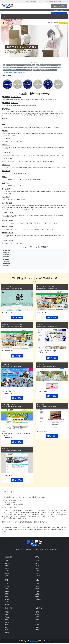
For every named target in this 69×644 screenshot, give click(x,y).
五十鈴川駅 (11, 173)
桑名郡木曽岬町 (7, 68)
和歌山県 (38, 600)
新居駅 (10, 155)
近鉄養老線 (6, 139)
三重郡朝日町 (29, 68)
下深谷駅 (12, 141)
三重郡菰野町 (22, 68)
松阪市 (17, 65)
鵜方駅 (63, 192)
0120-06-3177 (8, 75)
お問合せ (36, 550)
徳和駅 (36, 111)
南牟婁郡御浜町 (45, 70)
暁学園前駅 (20, 215)
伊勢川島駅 (23, 161)
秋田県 (7, 572)
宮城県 (7, 569)
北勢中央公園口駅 (35, 215)
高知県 (7, 633)
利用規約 (29, 550)
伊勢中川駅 (11, 149)
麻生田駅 (51, 223)
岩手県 (7, 567)
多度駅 (22, 141)
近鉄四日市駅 (6, 161)
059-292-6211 (8, 438)
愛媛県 (7, 631)
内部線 (5, 177)
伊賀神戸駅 (24, 147)
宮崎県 (37, 626)
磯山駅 (44, 207)
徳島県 (7, 626)
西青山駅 (40, 147)
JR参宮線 (5, 125)
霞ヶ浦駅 (37, 205)
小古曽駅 (34, 179)
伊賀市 (59, 65)
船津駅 (39, 113)
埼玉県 (37, 569)
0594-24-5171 (8, 313)
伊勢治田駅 (61, 215)
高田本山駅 (63, 207)
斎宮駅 (38, 167)
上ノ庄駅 (8, 133)
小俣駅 (49, 167)
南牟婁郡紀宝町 (53, 70)
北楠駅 (8, 207)
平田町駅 (23, 199)
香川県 (7, 628)
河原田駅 (36, 99)
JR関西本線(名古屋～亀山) (11, 97)
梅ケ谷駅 (23, 113)
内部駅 (39, 179)
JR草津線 (5, 119)
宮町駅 (53, 167)
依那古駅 (46, 155)
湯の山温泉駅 (51, 161)
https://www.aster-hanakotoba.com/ (15, 73)
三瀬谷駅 (60, 111)
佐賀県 (37, 615)
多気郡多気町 (43, 68)
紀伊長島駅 (29, 113)
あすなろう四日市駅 (7, 179)
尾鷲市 (33, 65)
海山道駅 (63, 205)
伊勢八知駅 (5, 135)
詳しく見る (17, 318)
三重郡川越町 (36, 68)
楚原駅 (46, 223)
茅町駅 (29, 155)
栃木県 (37, 564)
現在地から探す (20, 550)
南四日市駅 (31, 99)
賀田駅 (4, 115)
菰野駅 (35, 161)
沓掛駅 (39, 192)
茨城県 (37, 561)
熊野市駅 (26, 115)
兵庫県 (37, 595)
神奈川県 (38, 577)
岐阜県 (7, 600)
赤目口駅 (5, 147)
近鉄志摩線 (6, 189)
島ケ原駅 (34, 105)
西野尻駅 (9, 217)
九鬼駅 (56, 113)
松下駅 (44, 127)
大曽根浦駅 (52, 113)
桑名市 (21, 65)
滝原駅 (4, 113)
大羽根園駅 (45, 161)
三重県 (62, 10)
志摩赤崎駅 (14, 192)
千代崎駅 (31, 207)
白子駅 (36, 207)
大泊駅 (22, 115)
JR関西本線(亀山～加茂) (11, 103)
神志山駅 (35, 115)
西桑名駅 (5, 223)
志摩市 (55, 65)
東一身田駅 (48, 229)
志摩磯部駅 (48, 192)
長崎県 (37, 618)
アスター (5, 16)
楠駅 (11, 207)
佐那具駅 (23, 105)
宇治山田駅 (63, 167)
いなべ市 (50, 65)
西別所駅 (13, 223)
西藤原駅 (14, 217)
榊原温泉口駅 (51, 147)
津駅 (16, 111)
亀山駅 (54, 99)
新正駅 (59, 205)
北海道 (7, 561)
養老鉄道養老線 (8, 241)
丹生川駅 (55, 215)
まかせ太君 (6, 365)
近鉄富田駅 (32, 205)
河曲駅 (41, 99)
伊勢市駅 (27, 127)
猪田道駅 (37, 155)
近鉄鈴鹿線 (6, 197)
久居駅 (22, 209)
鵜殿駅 (56, 115)
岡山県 (7, 618)
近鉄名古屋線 (7, 203)
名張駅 (9, 147)
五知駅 (35, 192)
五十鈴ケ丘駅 (33, 127)
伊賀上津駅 (35, 147)
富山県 (7, 587)
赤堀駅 (14, 179)
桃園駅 (26, 209)
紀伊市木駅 (41, 115)
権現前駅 (13, 133)
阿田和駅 (46, 115)
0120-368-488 (8, 394)
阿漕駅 (20, 111)
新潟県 (7, 585)
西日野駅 (22, 185)
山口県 (7, 623)
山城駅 (25, 215)
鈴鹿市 (25, 65)
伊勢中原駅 (11, 167)
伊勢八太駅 (19, 133)
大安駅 (47, 215)
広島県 (7, 620)
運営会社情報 (53, 550)
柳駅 (9, 199)
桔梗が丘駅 (14, 147)
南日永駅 (22, 179)
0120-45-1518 (43, 353)
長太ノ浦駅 (16, 207)
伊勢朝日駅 (19, 205)
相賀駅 (43, 113)
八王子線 (5, 183)
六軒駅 (29, 111)
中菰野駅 (39, 161)
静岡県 (7, 602)
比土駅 (58, 155)
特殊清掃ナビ (57, 10)
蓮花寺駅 (18, 223)
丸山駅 (50, 155)
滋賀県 (37, 587)
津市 (4, 65)
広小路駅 (24, 155)
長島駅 (4, 99)
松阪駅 (32, 111)
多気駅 (40, 111)
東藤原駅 (5, 217)
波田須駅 (17, 115)
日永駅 (18, 179)
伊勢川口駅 (39, 133)
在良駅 (23, 223)
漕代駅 (34, 167)
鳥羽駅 (58, 127)
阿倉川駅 (42, 205)
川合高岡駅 (5, 149)
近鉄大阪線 (6, 145)
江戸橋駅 (5, 209)
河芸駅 (43, 229)
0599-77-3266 (8, 476)
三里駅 (51, 215)
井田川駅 (50, 99)
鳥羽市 (42, 65)
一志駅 (24, 133)
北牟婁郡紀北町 (37, 70)
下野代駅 (17, 141)
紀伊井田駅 (52, 115)
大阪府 (37, 592)
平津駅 (15, 215)
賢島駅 (10, 193)
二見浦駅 (39, 127)
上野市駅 (19, 155)
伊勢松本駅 (17, 161)
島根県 (7, 615)
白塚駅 (58, 207)
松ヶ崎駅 (16, 167)
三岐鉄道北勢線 (8, 221)
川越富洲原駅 (25, 205)
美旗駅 (19, 147)
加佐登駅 (45, 99)
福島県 (7, 577)
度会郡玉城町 (6, 70)
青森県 (7, 564)
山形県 (7, 574)
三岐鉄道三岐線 (8, 213)
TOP (13, 550)
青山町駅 (29, 147)
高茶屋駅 (24, 111)
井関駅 (28, 133)
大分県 (37, 623)
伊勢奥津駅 (15, 135)
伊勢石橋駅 (62, 147)
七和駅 (31, 223)
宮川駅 (17, 127)
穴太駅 (35, 223)
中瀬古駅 (32, 229)
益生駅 (14, 205)
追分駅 (30, 179)
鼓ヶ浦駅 (40, 207)
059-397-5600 (8, 351)
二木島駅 (8, 115)
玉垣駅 (13, 229)
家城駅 (49, 133)
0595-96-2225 (43, 392)
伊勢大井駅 (33, 133)
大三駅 (57, 147)
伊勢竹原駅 (54, 133)
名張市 (29, 65)
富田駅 (16, 99)
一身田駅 (12, 111)
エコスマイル (7, 450)
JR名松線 (5, 131)
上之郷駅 (43, 192)
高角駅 (28, 161)
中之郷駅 (8, 192)
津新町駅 (12, 209)
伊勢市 (13, 65)
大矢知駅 (10, 215)
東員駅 (39, 223)
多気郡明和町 (50, 68)
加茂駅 (23, 192)
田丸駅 (13, 127)
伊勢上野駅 (38, 229)
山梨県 (7, 595)
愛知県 (7, 605)
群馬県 (37, 567)
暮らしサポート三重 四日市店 (13, 325)
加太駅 (11, 105)
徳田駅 (28, 229)
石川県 (7, 590)
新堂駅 (19, 105)
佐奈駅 (48, 111)
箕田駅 (21, 207)
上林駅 (54, 155)
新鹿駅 (13, 115)
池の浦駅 (20, 173)
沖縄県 (37, 631)
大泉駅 (42, 223)
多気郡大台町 (58, 68)
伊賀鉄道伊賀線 (8, 233)
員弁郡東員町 (14, 68)
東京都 (37, 574)
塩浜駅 (4, 207)
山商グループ (42, 365)
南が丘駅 (17, 209)
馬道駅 (9, 223)
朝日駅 (12, 99)
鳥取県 (7, 613)
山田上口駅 (22, 127)
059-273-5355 (43, 313)
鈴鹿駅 (9, 229)
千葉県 (37, 572)
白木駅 (31, 192)
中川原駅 (11, 161)
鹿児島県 (38, 628)
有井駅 (31, 115)
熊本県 (37, 620)
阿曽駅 (8, 113)
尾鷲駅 (47, 113)
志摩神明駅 (5, 193)
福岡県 (37, 613)
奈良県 (37, 597)
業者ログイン (44, 550)
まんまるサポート (9, 286)
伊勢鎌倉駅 (60, 133)
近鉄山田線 (6, 165)
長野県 (7, 597)
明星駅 (42, 167)
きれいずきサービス (9, 405)
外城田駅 (8, 127)
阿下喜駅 (56, 223)
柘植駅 (15, 105)
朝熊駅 (16, 173)
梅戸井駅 (42, 215)
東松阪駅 (25, 167)
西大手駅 (14, 155)
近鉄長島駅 (5, 205)
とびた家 (40, 325)
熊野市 (46, 65)
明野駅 (45, 167)
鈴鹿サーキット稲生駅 (20, 229)
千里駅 (48, 207)
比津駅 (10, 135)
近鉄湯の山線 (7, 159)
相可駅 (44, 111)
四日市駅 (25, 99)
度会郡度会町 (13, 70)
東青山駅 (45, 147)
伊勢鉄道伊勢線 (8, 227)
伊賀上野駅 (29, 105)
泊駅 (26, 179)
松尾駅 (27, 192)
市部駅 (42, 155)
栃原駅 (52, 111)
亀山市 (38, 65)
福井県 (7, 592)
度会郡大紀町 (21, 70)
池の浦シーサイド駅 (51, 127)
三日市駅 (18, 199)
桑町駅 (33, 155)
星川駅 (27, 223)
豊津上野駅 (53, 207)
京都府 (37, 590)
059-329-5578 (43, 432)
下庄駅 (8, 111)
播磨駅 (8, 141)
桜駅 (31, 161)
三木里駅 (61, 113)
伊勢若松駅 (5, 199)
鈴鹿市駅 (13, 199)
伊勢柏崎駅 (13, 113)
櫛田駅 (30, 167)
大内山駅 (18, 113)
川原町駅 (47, 205)
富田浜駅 (20, 99)
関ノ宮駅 (44, 133)
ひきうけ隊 (41, 405)
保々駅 (29, 215)
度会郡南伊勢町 (28, 70)
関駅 (7, 105)
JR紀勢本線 (6, 109)
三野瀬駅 (34, 113)
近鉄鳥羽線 (6, 171)
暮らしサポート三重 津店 (47, 286)
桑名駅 (8, 99)
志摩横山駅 (58, 192)
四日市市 (8, 65)
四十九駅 (37, 235)
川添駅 (56, 111)
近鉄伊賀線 (6, 153)
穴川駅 (53, 192)
